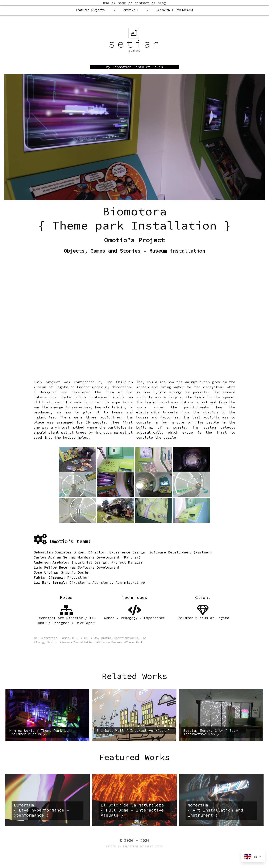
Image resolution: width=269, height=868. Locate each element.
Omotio (106, 638)
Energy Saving (46, 642)
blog (162, 3)
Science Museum (110, 642)
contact (142, 3)
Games (65, 638)
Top (144, 638)
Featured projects (90, 10)
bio (106, 3)
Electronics (48, 638)
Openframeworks (126, 638)
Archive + (131, 10)
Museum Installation (78, 642)
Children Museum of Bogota (203, 618)
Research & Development (175, 10)
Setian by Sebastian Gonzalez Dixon (134, 846)
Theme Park (134, 642)
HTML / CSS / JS (85, 638)
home (122, 3)
